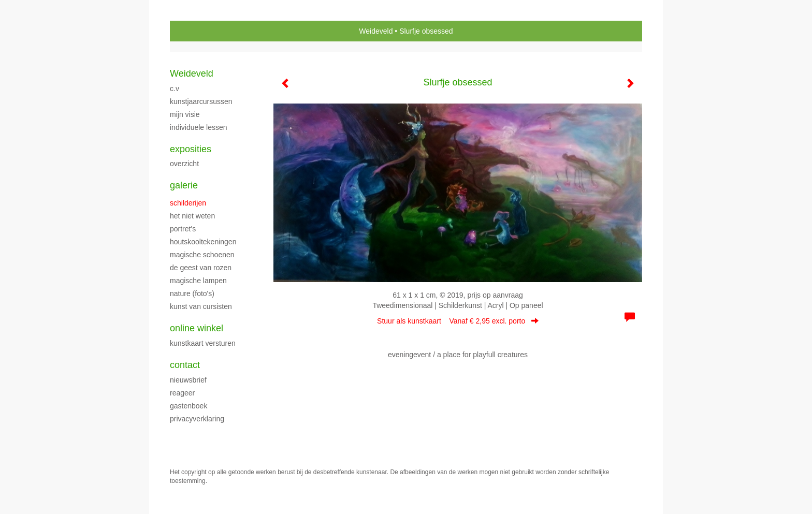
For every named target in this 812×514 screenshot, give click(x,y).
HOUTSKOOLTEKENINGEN (203, 242)
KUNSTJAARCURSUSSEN (201, 101)
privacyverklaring (197, 419)
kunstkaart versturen (203, 343)
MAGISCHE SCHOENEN (202, 255)
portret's (183, 229)
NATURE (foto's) (192, 293)
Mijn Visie (185, 114)
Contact (185, 365)
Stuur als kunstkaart (458, 321)
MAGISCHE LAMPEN (198, 281)
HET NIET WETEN (192, 216)
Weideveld (376, 31)
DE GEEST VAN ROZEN (201, 268)
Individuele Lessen (199, 127)
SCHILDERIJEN (188, 203)
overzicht (184, 164)
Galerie (184, 185)
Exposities (191, 149)
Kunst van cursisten (201, 306)
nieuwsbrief (188, 380)
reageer (182, 393)
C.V (175, 89)
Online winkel (197, 328)
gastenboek (189, 406)
